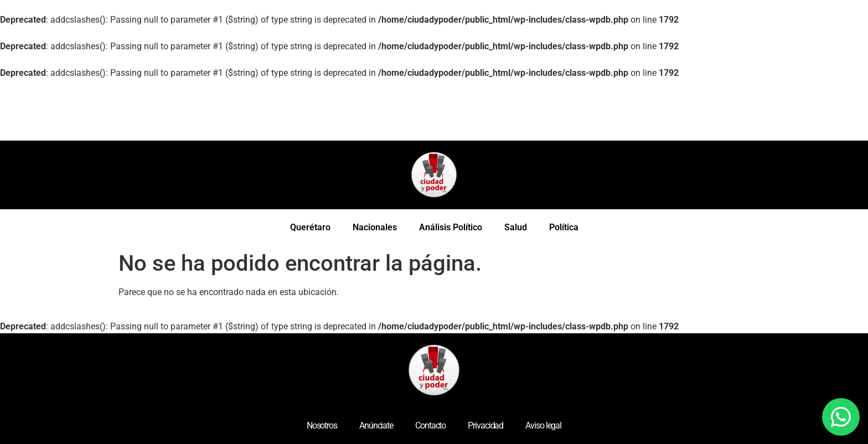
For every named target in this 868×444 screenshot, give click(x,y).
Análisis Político (451, 227)
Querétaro (310, 227)
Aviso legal (543, 425)
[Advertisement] (201, 110)
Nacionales (375, 227)
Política (564, 227)
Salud (516, 227)
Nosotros (322, 425)
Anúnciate (376, 425)
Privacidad (485, 425)
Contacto (430, 425)
